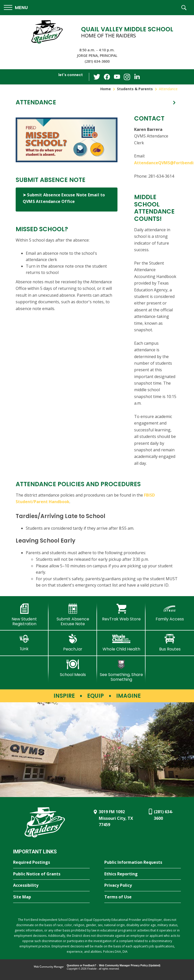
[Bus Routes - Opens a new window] (170, 643)
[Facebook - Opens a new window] (107, 77)
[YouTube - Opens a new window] (117, 77)
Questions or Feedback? (81, 965)
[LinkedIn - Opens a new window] (137, 76)
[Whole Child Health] (121, 643)
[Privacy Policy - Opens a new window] (143, 885)
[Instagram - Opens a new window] (127, 77)
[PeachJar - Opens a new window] (73, 643)
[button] (16, 8)
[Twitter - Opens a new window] (97, 77)
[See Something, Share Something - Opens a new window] (121, 671)
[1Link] (24, 643)
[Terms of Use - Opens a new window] (143, 897)
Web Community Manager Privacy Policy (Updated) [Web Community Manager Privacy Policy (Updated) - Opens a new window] (130, 965)
